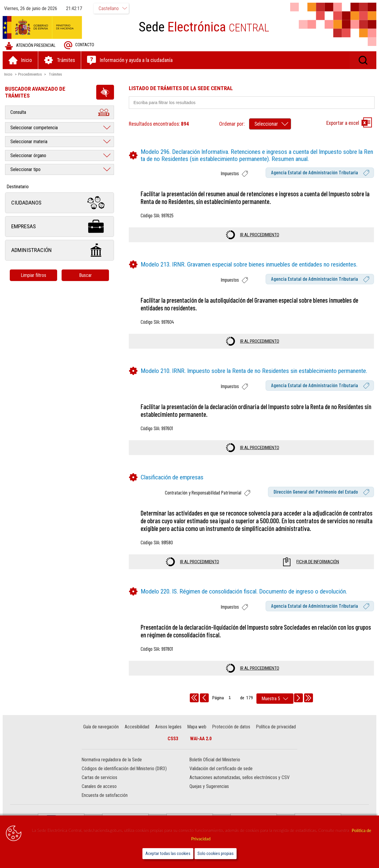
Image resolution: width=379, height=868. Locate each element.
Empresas (60, 227)
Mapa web (197, 727)
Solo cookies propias (216, 854)
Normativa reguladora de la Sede (112, 760)
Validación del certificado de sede (221, 769)
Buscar (86, 275)
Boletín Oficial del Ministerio (215, 760)
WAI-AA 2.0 (201, 739)
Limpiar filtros (34, 275)
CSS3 (173, 739)
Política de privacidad (276, 727)
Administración (60, 250)
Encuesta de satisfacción (105, 796)
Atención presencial (30, 46)
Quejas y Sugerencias (209, 787)
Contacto (79, 45)
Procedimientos (30, 74)
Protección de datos (231, 727)
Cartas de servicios (100, 778)
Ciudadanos (60, 203)
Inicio (9, 74)
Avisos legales (168, 727)
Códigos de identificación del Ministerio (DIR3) (125, 769)
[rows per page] (275, 699)
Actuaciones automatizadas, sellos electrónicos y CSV (240, 778)
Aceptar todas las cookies (168, 854)
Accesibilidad (137, 727)
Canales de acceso (99, 787)
